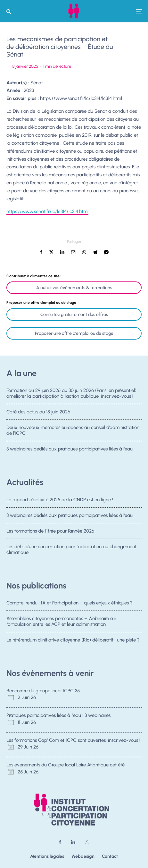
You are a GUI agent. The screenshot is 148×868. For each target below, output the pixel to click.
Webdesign (83, 856)
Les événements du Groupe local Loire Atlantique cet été (66, 765)
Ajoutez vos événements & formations (74, 288)
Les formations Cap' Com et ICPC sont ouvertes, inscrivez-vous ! (73, 740)
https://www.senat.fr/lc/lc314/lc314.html (81, 98)
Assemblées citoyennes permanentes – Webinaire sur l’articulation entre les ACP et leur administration (61, 621)
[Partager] (41, 252)
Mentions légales (47, 856)
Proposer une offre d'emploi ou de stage (74, 333)
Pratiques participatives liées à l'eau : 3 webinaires (58, 715)
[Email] (73, 252)
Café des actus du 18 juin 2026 (38, 412)
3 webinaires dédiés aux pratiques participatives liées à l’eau (70, 451)
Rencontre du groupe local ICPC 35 (43, 691)
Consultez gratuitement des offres (74, 315)
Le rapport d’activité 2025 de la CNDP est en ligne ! (60, 500)
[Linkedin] (73, 842)
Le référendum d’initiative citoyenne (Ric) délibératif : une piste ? (73, 641)
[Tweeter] (51, 252)
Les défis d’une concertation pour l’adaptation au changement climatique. (71, 551)
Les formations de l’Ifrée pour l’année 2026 (50, 531)
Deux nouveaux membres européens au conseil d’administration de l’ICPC (73, 431)
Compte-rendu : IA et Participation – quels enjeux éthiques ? (70, 603)
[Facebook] (60, 842)
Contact (110, 856)
